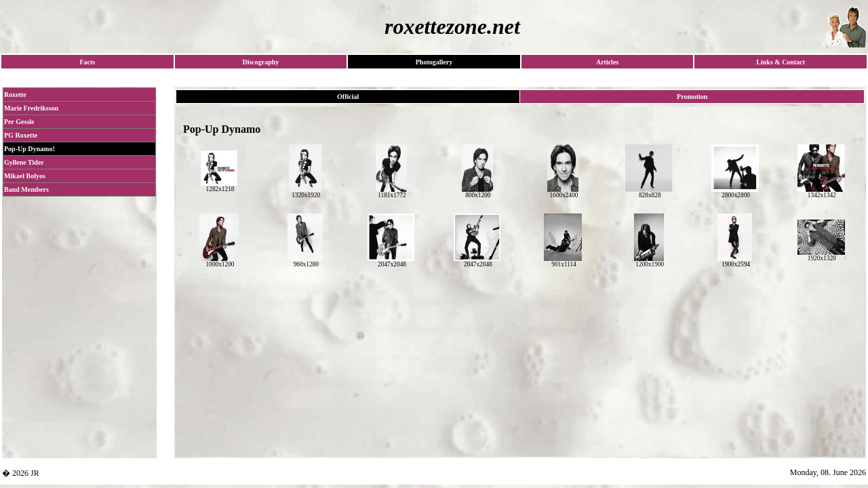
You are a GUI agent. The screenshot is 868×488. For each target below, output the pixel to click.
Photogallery (434, 62)
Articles (607, 62)
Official (348, 97)
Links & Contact (781, 62)
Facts (87, 62)
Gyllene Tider (24, 162)
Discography (260, 62)
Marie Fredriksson (31, 108)
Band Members (26, 189)
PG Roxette (21, 135)
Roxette (15, 95)
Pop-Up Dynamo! (29, 149)
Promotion (692, 97)
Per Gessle (19, 122)
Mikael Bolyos (25, 176)
